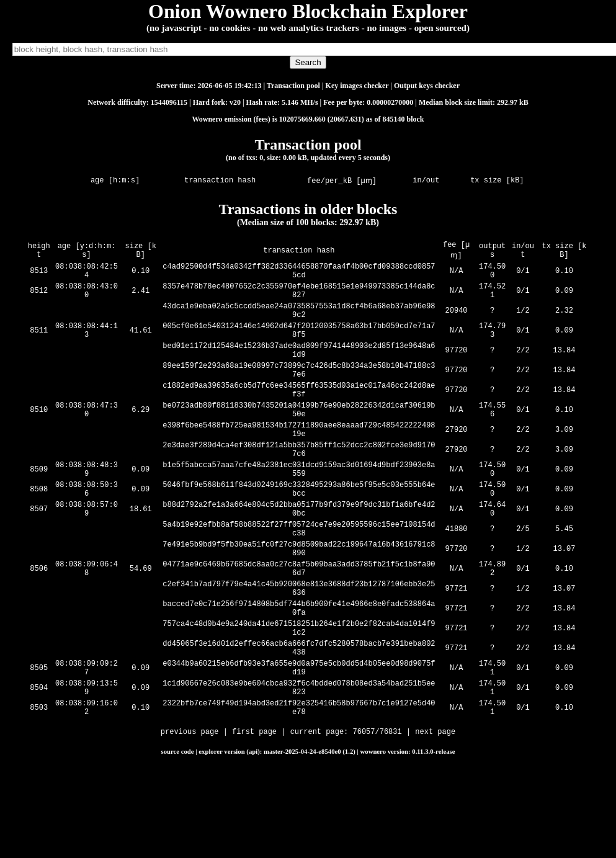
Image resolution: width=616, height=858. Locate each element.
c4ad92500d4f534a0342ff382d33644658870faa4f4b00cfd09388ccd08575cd (300, 275)
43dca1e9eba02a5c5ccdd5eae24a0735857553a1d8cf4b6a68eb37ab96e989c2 (300, 322)
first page (254, 820)
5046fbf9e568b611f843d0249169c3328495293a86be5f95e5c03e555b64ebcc (300, 534)
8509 (39, 511)
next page (435, 820)
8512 (39, 299)
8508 (39, 534)
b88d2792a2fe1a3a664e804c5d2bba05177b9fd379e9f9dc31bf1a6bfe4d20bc (300, 558)
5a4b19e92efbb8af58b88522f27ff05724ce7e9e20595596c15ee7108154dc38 (300, 581)
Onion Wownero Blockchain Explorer (308, 11)
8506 (39, 629)
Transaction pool (293, 86)
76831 (391, 820)
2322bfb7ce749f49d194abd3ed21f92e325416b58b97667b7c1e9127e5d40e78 (300, 793)
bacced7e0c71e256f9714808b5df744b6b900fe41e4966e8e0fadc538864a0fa (300, 676)
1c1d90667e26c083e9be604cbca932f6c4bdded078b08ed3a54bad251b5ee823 (300, 770)
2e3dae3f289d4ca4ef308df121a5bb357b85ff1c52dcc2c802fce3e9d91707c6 (300, 487)
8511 (39, 346)
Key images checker (357, 86)
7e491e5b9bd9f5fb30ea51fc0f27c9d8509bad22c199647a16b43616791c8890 (300, 605)
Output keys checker (427, 86)
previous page (190, 820)
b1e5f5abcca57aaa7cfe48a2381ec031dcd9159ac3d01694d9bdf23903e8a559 (300, 511)
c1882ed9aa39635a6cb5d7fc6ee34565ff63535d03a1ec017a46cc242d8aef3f (300, 416)
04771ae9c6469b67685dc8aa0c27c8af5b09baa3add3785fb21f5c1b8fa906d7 (300, 628)
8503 (39, 794)
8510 (39, 440)
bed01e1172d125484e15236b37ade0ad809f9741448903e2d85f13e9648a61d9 (300, 369)
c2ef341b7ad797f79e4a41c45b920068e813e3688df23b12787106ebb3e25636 (300, 652)
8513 (39, 275)
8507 (39, 558)
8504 (39, 770)
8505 (39, 747)
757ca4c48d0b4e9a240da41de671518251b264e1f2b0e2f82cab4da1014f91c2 (300, 699)
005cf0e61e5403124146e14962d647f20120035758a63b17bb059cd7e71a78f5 (300, 346)
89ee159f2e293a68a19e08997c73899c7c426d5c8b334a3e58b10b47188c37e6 (300, 393)
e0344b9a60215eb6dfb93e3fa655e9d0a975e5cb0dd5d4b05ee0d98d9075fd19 (300, 746)
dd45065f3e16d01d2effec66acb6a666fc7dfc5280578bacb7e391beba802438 (300, 723)
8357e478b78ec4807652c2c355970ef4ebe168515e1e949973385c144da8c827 (300, 298)
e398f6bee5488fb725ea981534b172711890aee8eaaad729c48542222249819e (300, 463)
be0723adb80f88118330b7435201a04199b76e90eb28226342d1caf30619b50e (300, 440)
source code (178, 839)
